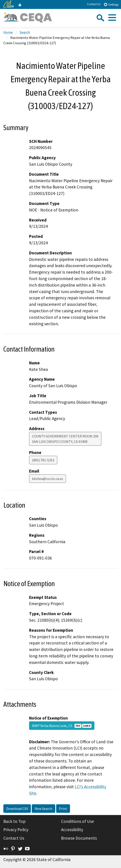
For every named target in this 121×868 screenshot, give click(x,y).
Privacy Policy (16, 830)
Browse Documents (79, 838)
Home (8, 32)
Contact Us (94, 4)
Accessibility (72, 830)
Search (25, 32)
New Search (44, 809)
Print (63, 809)
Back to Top (14, 821)
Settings (111, 4)
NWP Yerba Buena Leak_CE (62, 726)
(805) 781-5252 (43, 460)
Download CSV (17, 809)
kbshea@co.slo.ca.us (48, 479)
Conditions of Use (77, 821)
